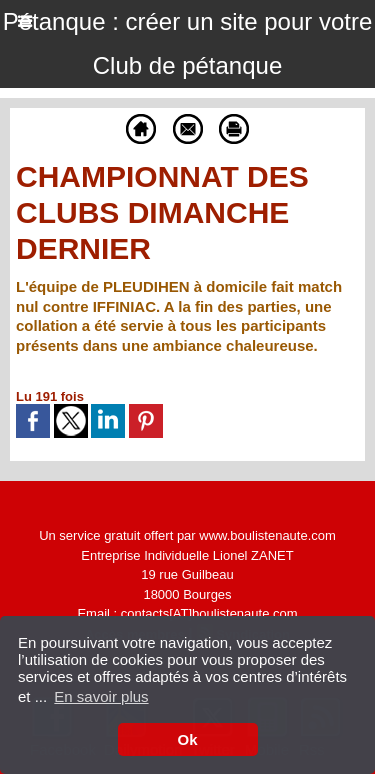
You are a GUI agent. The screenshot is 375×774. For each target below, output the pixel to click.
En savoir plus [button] (101, 696)
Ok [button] (187, 739)
